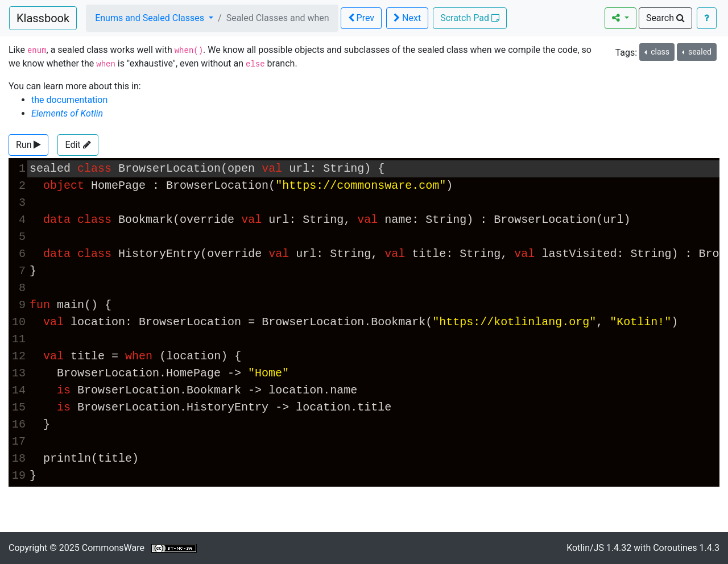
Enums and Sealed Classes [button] (151, 18)
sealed (698, 52)
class (659, 52)
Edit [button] (78, 145)
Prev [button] (361, 18)
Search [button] (665, 18)
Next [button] (407, 18)
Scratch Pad (470, 18)
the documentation (69, 100)
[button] (28, 145)
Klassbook (43, 18)
